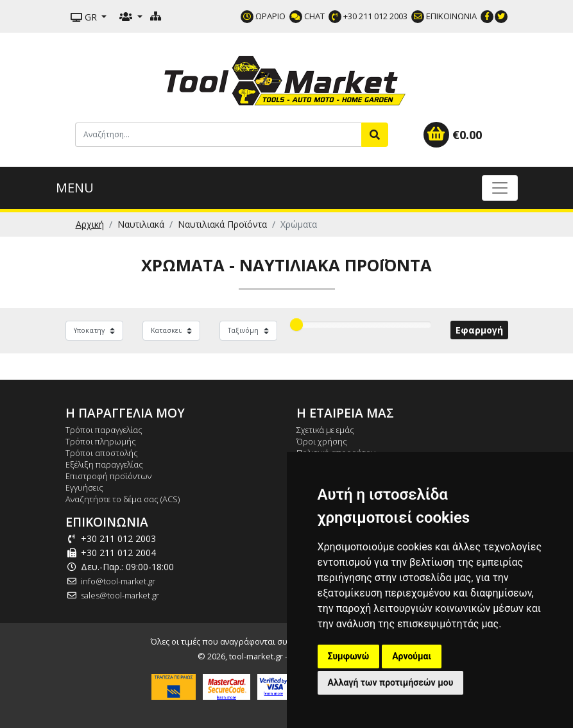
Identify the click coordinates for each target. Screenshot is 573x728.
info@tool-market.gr (118, 581)
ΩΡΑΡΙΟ (263, 16)
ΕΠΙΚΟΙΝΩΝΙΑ (444, 16)
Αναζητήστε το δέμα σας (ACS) (123, 499)
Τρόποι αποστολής (102, 453)
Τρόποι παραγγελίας (104, 430)
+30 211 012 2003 (368, 16)
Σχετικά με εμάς (325, 430)
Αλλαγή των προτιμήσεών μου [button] (391, 682)
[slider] (296, 325)
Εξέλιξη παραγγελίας (104, 464)
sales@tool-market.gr (120, 595)
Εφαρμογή (479, 330)
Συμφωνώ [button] (349, 656)
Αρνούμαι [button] (412, 656)
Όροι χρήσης (322, 441)
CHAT (307, 16)
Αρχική (90, 224)
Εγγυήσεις (84, 487)
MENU (75, 188)
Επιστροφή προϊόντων (108, 476)
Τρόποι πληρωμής (101, 441)
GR (85, 17)
